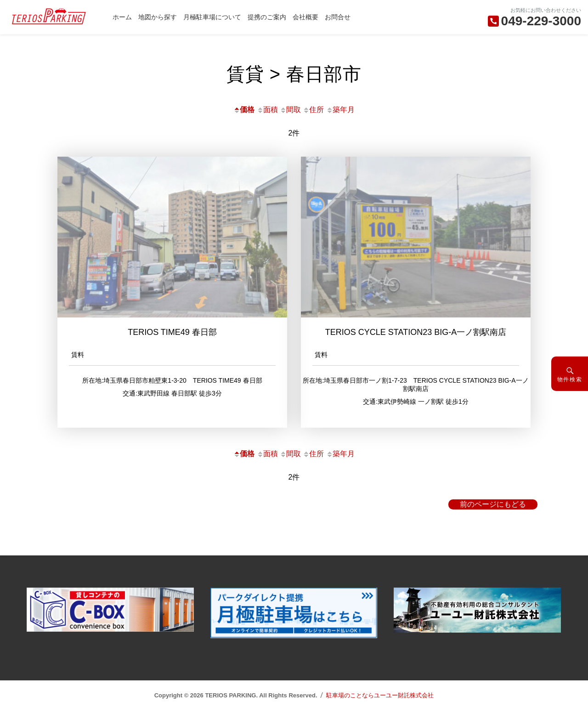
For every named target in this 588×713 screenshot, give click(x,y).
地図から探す (158, 17)
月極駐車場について (212, 17)
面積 (267, 110)
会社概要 (305, 17)
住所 (313, 110)
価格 (244, 110)
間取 (290, 110)
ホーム (122, 17)
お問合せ (338, 17)
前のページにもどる (493, 504)
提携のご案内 (267, 17)
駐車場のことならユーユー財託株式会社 (380, 695)
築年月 (340, 110)
